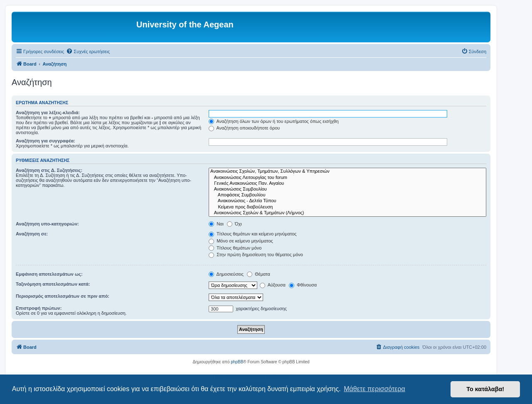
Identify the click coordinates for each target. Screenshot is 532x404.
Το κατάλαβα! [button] (485, 389)
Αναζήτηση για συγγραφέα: (46, 141)
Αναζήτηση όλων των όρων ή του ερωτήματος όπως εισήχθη (273, 121)
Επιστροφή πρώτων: (39, 308)
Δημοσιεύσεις (226, 274)
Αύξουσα (273, 285)
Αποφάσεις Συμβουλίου (347, 195)
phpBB (237, 362)
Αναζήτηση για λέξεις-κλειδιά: (48, 113)
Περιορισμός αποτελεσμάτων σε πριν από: (63, 296)
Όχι (234, 224)
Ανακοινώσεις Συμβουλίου (347, 189)
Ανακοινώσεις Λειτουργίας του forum (347, 178)
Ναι (216, 224)
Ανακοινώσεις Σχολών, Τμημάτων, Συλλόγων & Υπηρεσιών (347, 171)
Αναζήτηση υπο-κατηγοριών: (47, 224)
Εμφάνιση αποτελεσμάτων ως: (49, 274)
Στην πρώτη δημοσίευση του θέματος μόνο (256, 255)
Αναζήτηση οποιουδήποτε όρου (244, 128)
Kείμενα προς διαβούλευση (347, 207)
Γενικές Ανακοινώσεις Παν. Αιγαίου (347, 184)
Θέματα (259, 274)
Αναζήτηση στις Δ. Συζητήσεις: (49, 170)
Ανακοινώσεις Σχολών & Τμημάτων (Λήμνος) (347, 213)
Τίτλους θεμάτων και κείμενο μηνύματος (253, 234)
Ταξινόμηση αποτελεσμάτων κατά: (53, 284)
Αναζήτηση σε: (32, 234)
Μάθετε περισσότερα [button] (374, 389)
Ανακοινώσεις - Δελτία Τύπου (347, 201)
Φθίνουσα (303, 285)
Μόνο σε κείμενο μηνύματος (241, 241)
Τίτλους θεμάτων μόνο (235, 248)
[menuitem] (88, 51)
